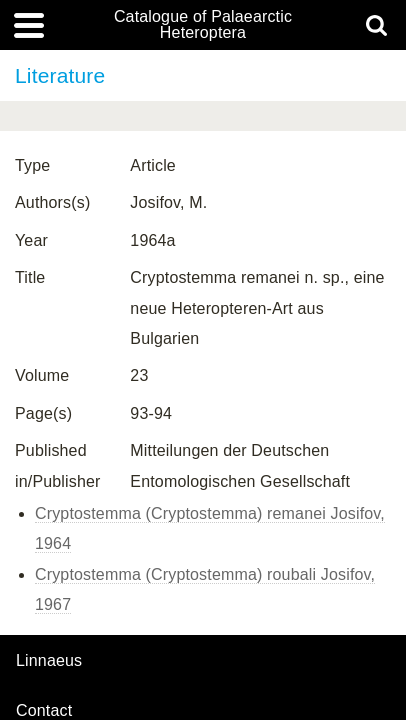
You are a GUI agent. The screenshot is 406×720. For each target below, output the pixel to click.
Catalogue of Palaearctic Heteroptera (203, 25)
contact (44, 710)
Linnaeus (49, 661)
